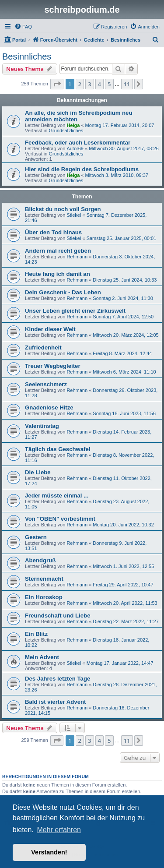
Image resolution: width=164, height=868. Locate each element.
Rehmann (77, 257)
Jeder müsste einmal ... (57, 496)
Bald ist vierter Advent (56, 702)
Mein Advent (42, 657)
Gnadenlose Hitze (49, 408)
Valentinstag (42, 426)
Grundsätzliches (66, 131)
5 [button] (109, 84)
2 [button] (80, 84)
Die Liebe (38, 472)
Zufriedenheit (43, 348)
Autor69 (75, 148)
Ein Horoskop (44, 597)
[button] (57, 84)
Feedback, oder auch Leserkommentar (78, 143)
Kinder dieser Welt (50, 329)
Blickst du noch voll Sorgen (63, 209)
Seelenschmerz (46, 384)
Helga (73, 125)
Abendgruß (40, 560)
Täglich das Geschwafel (58, 449)
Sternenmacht (44, 579)
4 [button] (99, 84)
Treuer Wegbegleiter (53, 366)
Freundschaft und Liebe (58, 616)
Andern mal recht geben (58, 251)
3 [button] (89, 84)
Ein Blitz (36, 634)
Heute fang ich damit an (58, 274)
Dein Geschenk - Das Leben (63, 292)
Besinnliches (27, 56)
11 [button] (127, 84)
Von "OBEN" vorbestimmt (60, 519)
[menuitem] (23, 27)
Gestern (36, 537)
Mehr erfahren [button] (59, 830)
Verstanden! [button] (49, 852)
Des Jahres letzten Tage (58, 679)
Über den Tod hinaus (53, 232)
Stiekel (74, 215)
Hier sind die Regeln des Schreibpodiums (82, 169)
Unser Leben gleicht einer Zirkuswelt (75, 311)
